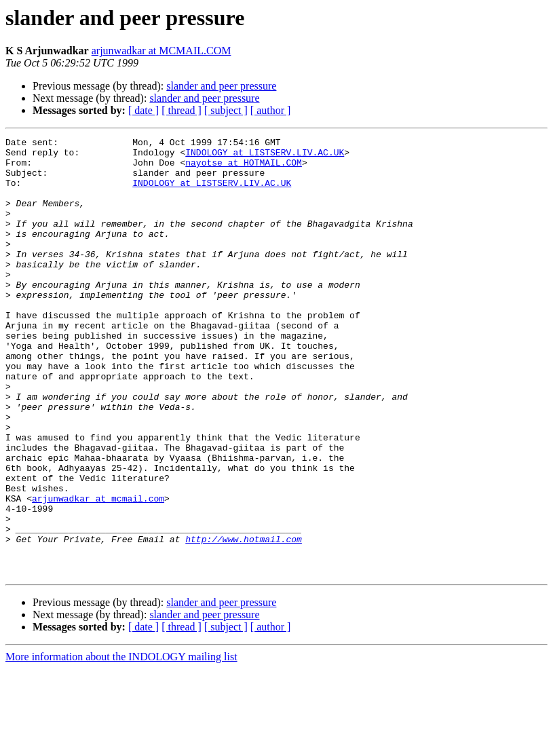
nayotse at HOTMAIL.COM (244, 168)
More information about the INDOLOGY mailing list (121, 744)
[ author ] (271, 110)
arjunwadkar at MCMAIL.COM (161, 51)
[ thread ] (182, 110)
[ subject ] (226, 110)
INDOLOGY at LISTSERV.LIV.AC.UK (265, 156)
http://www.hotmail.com (244, 620)
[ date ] (144, 110)
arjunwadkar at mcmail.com (98, 571)
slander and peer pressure (221, 86)
